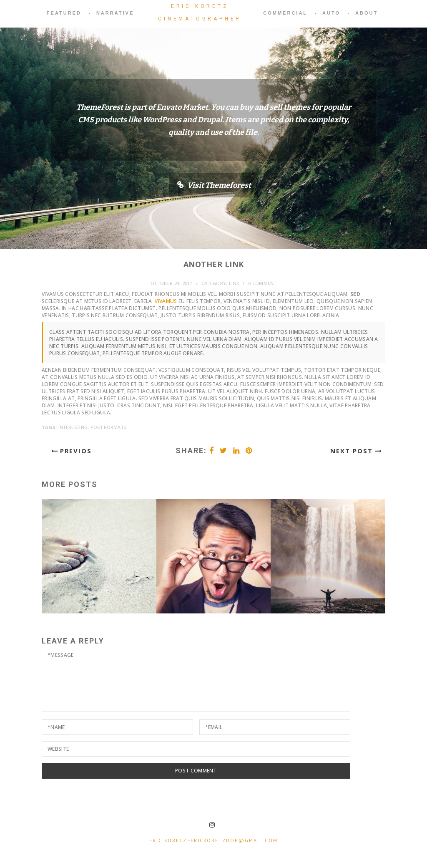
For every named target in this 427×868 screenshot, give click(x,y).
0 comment (262, 283)
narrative (115, 13)
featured (64, 13)
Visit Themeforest (219, 185)
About (367, 13)
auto (331, 13)
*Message (196, 679)
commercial (285, 13)
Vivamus (166, 301)
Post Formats (108, 427)
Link (234, 283)
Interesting (73, 427)
